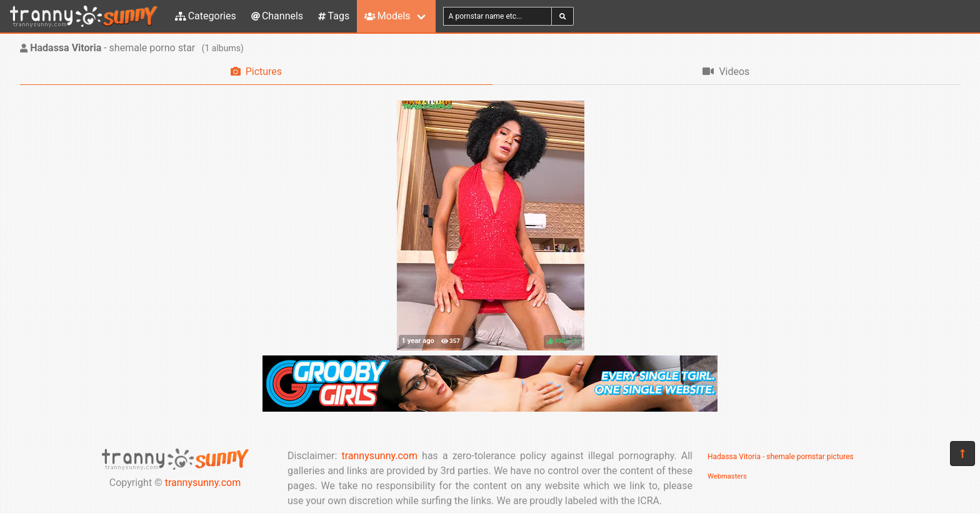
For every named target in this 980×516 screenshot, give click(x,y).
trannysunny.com (203, 483)
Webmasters (727, 476)
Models (387, 16)
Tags (334, 16)
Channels (277, 16)
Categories (206, 16)
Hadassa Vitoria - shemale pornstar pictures (781, 457)
